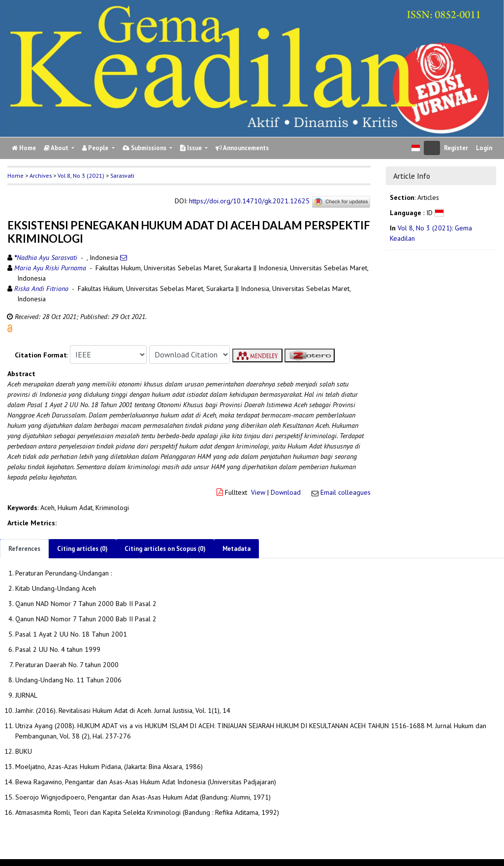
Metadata (236, 549)
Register (456, 148)
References (24, 549)
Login (484, 148)
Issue (192, 148)
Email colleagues (346, 492)
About (57, 148)
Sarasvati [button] (122, 176)
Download (286, 492)
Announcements (242, 148)
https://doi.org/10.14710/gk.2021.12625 (249, 201)
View (258, 492)
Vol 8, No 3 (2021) (81, 176)
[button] (10, 328)
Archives (41, 176)
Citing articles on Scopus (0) (165, 549)
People (96, 148)
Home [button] (16, 176)
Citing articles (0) (82, 549)
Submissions (145, 148)
